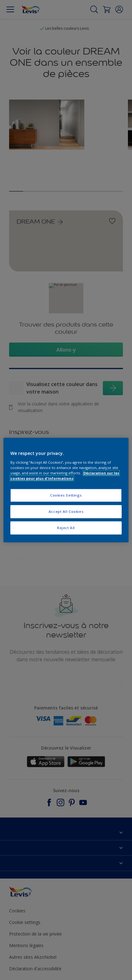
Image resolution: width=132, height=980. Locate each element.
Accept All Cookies (66, 511)
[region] (66, 490)
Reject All (66, 528)
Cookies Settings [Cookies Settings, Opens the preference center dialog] (66, 495)
